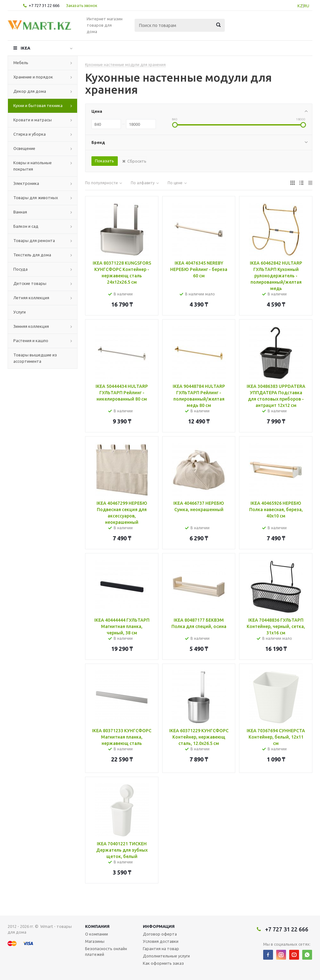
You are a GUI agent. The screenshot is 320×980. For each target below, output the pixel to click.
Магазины (95, 941)
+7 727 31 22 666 (44, 5)
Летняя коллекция (31, 298)
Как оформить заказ (163, 963)
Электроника (26, 183)
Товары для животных (36, 198)
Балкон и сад (26, 226)
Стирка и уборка (30, 134)
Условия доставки (161, 941)
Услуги (20, 312)
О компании (97, 934)
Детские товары (30, 283)
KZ (300, 6)
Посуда (20, 269)
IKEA (25, 48)
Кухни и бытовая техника (38, 105)
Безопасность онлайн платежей (106, 951)
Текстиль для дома (32, 255)
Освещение (24, 148)
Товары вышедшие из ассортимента (35, 358)
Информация (159, 926)
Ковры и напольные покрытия (33, 166)
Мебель (21, 63)
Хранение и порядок (33, 77)
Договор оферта (160, 934)
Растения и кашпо (31, 341)
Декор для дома (30, 91)
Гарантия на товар (161, 949)
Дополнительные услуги (166, 956)
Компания (97, 926)
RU (307, 6)
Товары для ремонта (34, 240)
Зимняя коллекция (31, 326)
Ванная (20, 212)
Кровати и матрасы (33, 120)
